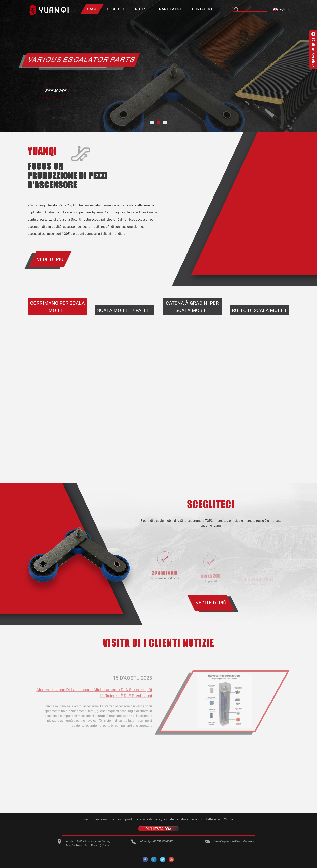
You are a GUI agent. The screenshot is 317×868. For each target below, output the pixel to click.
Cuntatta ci (203, 9)
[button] (152, 123)
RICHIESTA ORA (158, 829)
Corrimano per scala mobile (57, 307)
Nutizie (142, 9)
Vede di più (50, 259)
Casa (92, 9)
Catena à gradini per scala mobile (192, 307)
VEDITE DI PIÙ (211, 603)
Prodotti (116, 9)
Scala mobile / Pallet (125, 310)
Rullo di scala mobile (260, 310)
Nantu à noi (170, 9)
